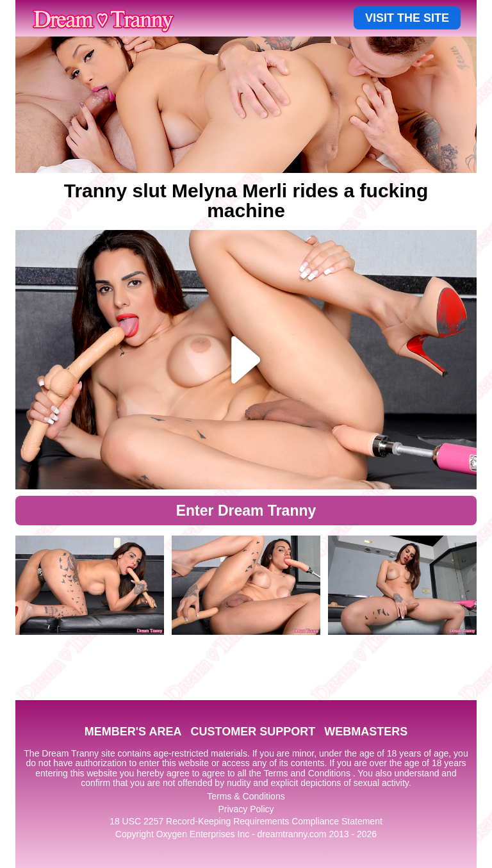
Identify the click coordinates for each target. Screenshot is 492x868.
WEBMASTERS (366, 732)
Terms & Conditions (246, 796)
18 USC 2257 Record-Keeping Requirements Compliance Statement (246, 821)
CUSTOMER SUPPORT (253, 732)
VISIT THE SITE (407, 18)
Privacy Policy (246, 809)
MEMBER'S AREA (133, 732)
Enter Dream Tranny (246, 511)
